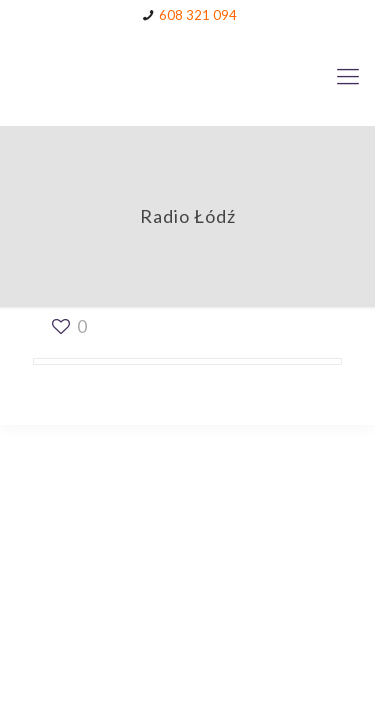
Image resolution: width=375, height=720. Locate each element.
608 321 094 (198, 15)
